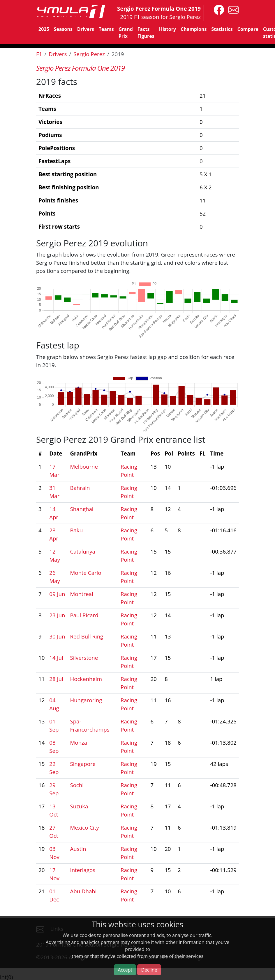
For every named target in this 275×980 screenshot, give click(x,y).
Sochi (77, 785)
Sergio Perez (89, 54)
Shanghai (82, 509)
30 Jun (57, 636)
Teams (106, 29)
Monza (79, 742)
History (168, 29)
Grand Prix (126, 33)
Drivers (86, 29)
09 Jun (57, 594)
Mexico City (84, 827)
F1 (39, 54)
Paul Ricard (84, 615)
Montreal (81, 594)
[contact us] (232, 9)
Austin (78, 849)
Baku (76, 530)
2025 (44, 29)
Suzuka (79, 806)
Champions (194, 29)
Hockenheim (86, 679)
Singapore (83, 764)
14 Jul (56, 658)
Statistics (222, 29)
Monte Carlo (86, 573)
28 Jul (56, 679)
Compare (248, 29)
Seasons (63, 29)
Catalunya (82, 551)
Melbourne (84, 466)
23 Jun (57, 615)
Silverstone (84, 658)
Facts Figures (146, 33)
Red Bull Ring (87, 636)
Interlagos (83, 870)
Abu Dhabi (83, 891)
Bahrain (80, 488)
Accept (125, 970)
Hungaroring (86, 700)
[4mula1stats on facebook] (217, 9)
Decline (149, 970)
